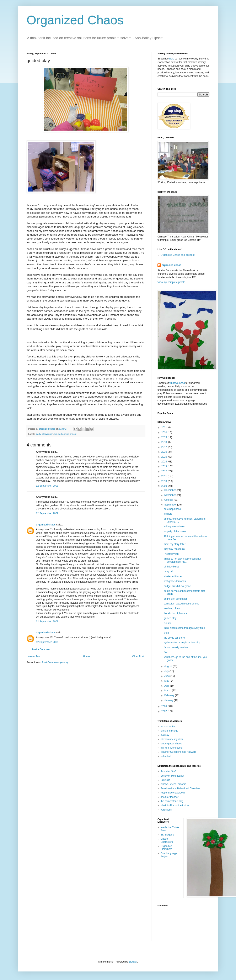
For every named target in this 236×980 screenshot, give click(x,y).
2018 (165, 442)
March (168, 691)
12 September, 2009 (47, 486)
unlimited (166, 756)
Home (86, 656)
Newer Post (34, 656)
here (172, 59)
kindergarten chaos (171, 744)
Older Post (138, 656)
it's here (168, 514)
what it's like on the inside (175, 805)
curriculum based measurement (181, 604)
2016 (165, 452)
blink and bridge (169, 731)
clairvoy (165, 735)
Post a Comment (41, 649)
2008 (165, 706)
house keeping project (65, 434)
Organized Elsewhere (166, 848)
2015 (165, 457)
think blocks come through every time (184, 628)
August (169, 666)
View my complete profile (171, 282)
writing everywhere (174, 526)
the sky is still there (174, 638)
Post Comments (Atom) (55, 662)
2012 (165, 471)
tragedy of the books (175, 531)
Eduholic (165, 780)
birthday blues (171, 567)
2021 (165, 428)
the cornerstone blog (172, 801)
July (167, 671)
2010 (165, 481)
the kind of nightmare (175, 613)
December (170, 490)
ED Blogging (168, 835)
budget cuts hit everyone (177, 586)
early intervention (45, 434)
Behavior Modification (173, 776)
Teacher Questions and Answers (178, 752)
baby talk (169, 571)
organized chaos (46, 525)
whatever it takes (173, 576)
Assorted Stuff (168, 771)
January (169, 700)
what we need (177, 383)
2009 (165, 486)
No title (168, 623)
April (167, 686)
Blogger (133, 962)
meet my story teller (175, 544)
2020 (165, 433)
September (171, 505)
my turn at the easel (171, 748)
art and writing (168, 727)
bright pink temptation (176, 599)
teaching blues (172, 608)
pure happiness (172, 509)
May (167, 681)
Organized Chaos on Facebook (178, 255)
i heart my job (171, 554)
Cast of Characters (167, 840)
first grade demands (175, 581)
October (169, 500)
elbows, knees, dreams (173, 784)
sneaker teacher (170, 797)
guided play (170, 618)
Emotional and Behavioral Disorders (180, 788)
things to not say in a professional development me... (182, 560)
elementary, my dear (172, 739)
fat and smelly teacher (176, 648)
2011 (165, 476)
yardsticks (166, 810)
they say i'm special (175, 549)
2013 (165, 466)
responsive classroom (173, 793)
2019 (165, 437)
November (170, 495)
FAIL (166, 652)
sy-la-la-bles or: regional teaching (182, 643)
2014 (165, 462)
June (167, 676)
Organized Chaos (75, 20)
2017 (165, 447)
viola (166, 633)
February (170, 695)
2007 (165, 711)
